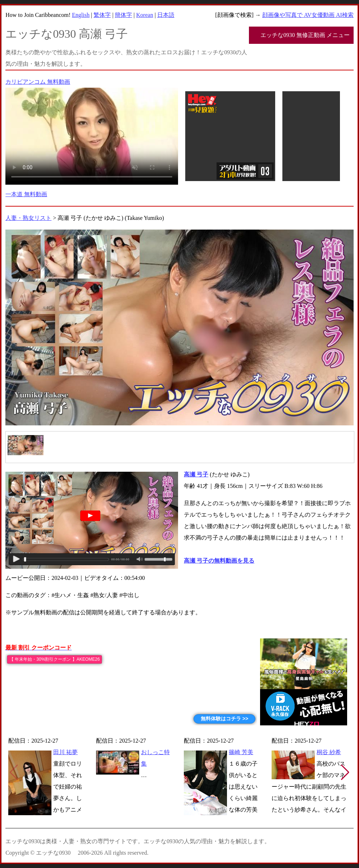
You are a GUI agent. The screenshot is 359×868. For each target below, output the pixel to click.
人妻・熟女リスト (28, 218)
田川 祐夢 (65, 752)
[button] (345, 772)
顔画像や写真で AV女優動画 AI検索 (308, 15)
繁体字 (102, 15)
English (81, 15)
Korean (145, 15)
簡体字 (123, 15)
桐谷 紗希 (329, 752)
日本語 (166, 15)
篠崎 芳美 (241, 752)
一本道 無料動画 (26, 194)
